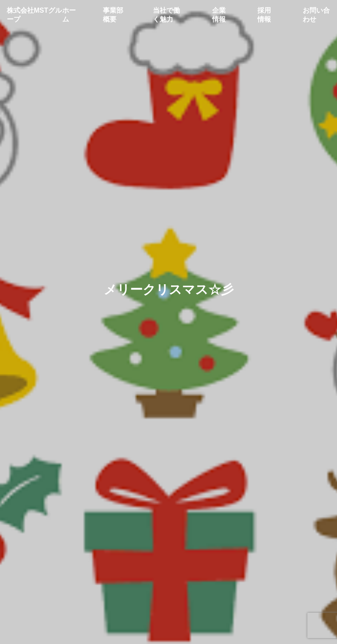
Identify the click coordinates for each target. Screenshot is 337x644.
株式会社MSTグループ (34, 15)
